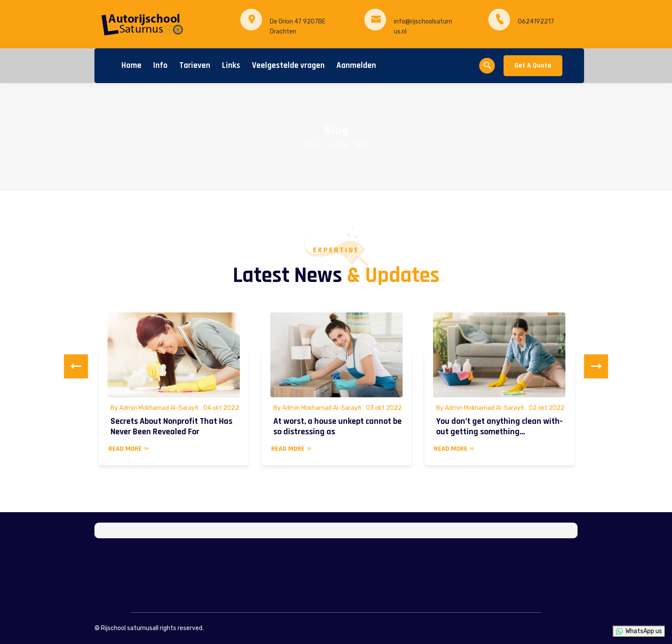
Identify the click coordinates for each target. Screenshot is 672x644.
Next (596, 367)
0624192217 (536, 22)
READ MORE (129, 449)
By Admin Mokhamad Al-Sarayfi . (156, 408)
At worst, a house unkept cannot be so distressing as (338, 426)
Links (231, 65)
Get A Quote (533, 65)
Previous (76, 367)
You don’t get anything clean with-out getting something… (499, 426)
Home (131, 65)
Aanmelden (356, 65)
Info (160, 65)
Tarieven (195, 65)
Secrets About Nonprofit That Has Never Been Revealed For (171, 426)
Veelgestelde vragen (288, 65)
